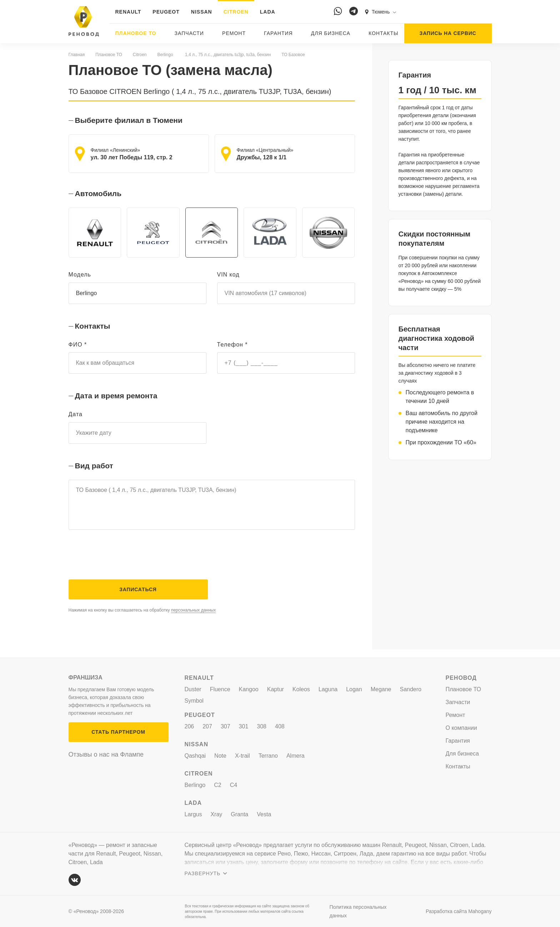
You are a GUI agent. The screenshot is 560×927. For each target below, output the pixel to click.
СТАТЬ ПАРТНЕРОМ (118, 732)
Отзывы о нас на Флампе (106, 754)
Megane (381, 689)
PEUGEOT (166, 12)
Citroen (140, 55)
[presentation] (123, 562)
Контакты (384, 33)
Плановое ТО (136, 33)
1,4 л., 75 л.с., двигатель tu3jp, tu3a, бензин (227, 55)
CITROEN (236, 12)
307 (226, 726)
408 (280, 726)
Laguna (328, 689)
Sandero (411, 689)
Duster (193, 689)
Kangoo (249, 689)
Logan (354, 689)
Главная (77, 55)
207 (207, 726)
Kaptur (276, 689)
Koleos (301, 689)
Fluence (220, 689)
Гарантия (278, 33)
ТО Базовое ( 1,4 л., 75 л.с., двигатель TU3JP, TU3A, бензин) (212, 509)
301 (244, 726)
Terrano (268, 756)
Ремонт (234, 33)
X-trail (242, 756)
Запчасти (189, 33)
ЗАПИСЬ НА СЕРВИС (448, 33)
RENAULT (128, 12)
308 (262, 726)
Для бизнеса (331, 33)
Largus (193, 814)
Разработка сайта (459, 911)
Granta (239, 814)
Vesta (264, 814)
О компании (461, 728)
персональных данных (193, 618)
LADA (268, 12)
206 (189, 726)
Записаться (138, 598)
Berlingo (165, 55)
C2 (217, 785)
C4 (234, 785)
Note (220, 756)
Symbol (194, 701)
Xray (216, 814)
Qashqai (195, 756)
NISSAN (202, 12)
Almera (296, 756)
